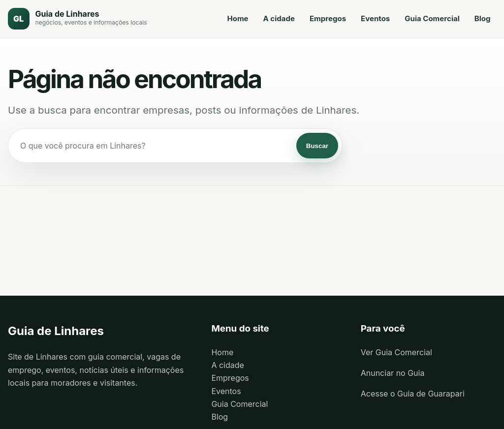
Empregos (327, 19)
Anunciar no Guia (393, 373)
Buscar (317, 146)
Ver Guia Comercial (396, 353)
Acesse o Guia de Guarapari (413, 395)
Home (237, 19)
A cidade (279, 19)
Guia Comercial (432, 19)
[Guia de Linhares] (78, 19)
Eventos (375, 19)
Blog (482, 19)
